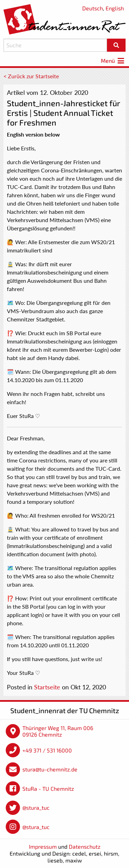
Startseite (47, 687)
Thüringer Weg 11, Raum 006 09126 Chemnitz (58, 731)
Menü (113, 61)
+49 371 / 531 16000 (47, 750)
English (115, 8)
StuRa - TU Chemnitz (48, 789)
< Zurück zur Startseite (31, 76)
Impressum (43, 846)
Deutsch (93, 8)
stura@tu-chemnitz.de (50, 769)
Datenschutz (85, 846)
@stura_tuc (36, 807)
